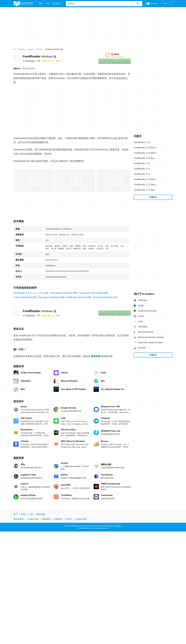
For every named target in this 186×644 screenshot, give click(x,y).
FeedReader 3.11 (142, 174)
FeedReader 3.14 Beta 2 (145, 153)
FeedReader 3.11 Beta (144, 190)
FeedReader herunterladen (91, 293)
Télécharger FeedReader (61, 293)
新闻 (41, 4)
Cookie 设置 (81, 519)
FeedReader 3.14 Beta (144, 158)
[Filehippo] (23, 4)
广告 (31, 514)
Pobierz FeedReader (23, 297)
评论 (48, 4)
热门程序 (56, 4)
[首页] (14, 49)
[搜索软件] (138, 4)
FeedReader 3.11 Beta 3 (145, 179)
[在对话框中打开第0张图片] (33, 181)
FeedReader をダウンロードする (29, 293)
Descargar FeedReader (49, 297)
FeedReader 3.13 (142, 163)
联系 (23, 514)
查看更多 (153, 197)
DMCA (69, 519)
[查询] (104, 4)
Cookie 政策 (33, 519)
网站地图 (41, 514)
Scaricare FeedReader (103, 297)
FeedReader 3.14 (142, 142)
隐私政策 (46, 519)
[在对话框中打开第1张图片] (75, 181)
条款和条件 (19, 519)
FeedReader (40, 56)
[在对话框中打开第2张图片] (117, 181)
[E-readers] (39, 49)
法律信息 (58, 519)
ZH (168, 4)
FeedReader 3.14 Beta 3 (145, 148)
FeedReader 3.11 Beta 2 (145, 185)
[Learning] (30, 49)
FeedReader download (76, 297)
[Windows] (21, 49)
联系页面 (95, 356)
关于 (16, 514)
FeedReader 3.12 (142, 169)
